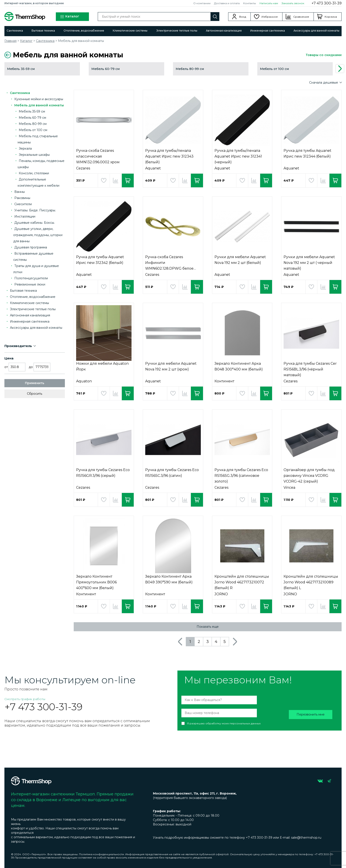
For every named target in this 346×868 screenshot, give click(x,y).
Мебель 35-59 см (32, 111)
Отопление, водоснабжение (84, 31)
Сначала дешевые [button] (324, 83)
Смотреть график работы (25, 699)
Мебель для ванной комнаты (39, 105)
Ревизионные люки (30, 284)
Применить (35, 383)
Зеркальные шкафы (34, 155)
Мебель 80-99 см (33, 124)
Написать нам (269, 3)
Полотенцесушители (31, 278)
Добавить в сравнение (116, 180)
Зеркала (25, 148)
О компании (202, 3)
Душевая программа (31, 247)
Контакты (250, 3)
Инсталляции (25, 216)
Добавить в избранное (104, 180)
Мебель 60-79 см (32, 118)
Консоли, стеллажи (34, 173)
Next (340, 69)
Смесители (23, 204)
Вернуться (8, 55)
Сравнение (301, 17)
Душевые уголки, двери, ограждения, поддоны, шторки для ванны (38, 235)
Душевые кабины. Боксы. (35, 223)
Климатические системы (130, 31)
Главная (10, 41)
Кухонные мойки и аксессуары (39, 99)
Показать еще (208, 627)
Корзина (331, 17)
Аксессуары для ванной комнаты (316, 31)
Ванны (20, 192)
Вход (243, 17)
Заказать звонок (293, 3)
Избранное (270, 17)
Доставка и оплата (227, 3)
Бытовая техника (43, 31)
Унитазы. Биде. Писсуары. (35, 210)
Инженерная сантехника (268, 31)
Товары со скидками (324, 55)
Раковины (22, 198)
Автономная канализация (224, 31)
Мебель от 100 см (33, 130)
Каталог (70, 17)
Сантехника (15, 31)
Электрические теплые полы (177, 31)
